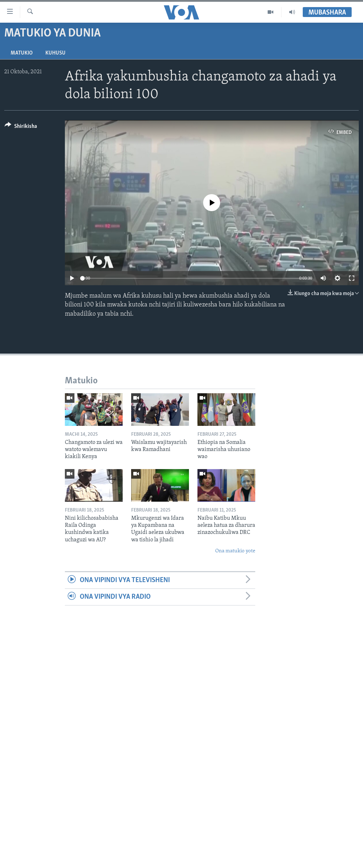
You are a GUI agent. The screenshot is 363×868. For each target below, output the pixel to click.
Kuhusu (55, 53)
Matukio (22, 53)
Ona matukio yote (235, 551)
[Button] (21, 127)
